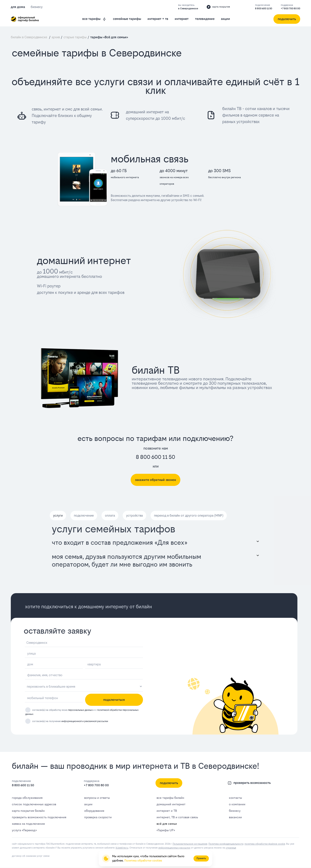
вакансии (235, 817)
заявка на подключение (28, 824)
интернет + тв (158, 19)
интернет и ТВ (167, 811)
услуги (58, 515)
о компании (237, 804)
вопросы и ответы (97, 798)
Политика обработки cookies (143, 861)
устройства (134, 515)
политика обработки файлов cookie (265, 844)
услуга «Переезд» (24, 830)
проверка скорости (98, 817)
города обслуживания (27, 798)
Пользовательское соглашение (190, 844)
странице (231, 848)
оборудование (94, 811)
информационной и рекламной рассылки (85, 721)
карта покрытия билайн (28, 811)
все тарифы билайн (170, 798)
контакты (235, 798)
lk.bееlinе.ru (122, 848)
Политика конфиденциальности (226, 844)
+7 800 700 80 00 (290, 9)
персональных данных (80, 710)
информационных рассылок (174, 848)
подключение (84, 515)
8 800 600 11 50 (264, 9)
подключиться (114, 700)
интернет (182, 19)
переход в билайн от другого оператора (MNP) (189, 515)
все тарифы (94, 19)
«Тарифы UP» (166, 830)
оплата (110, 515)
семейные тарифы (127, 19)
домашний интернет (171, 804)
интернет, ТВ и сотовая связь (177, 817)
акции (225, 19)
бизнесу (235, 811)
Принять (201, 858)
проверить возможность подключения (39, 817)
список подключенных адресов (34, 804)
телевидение (205, 19)
